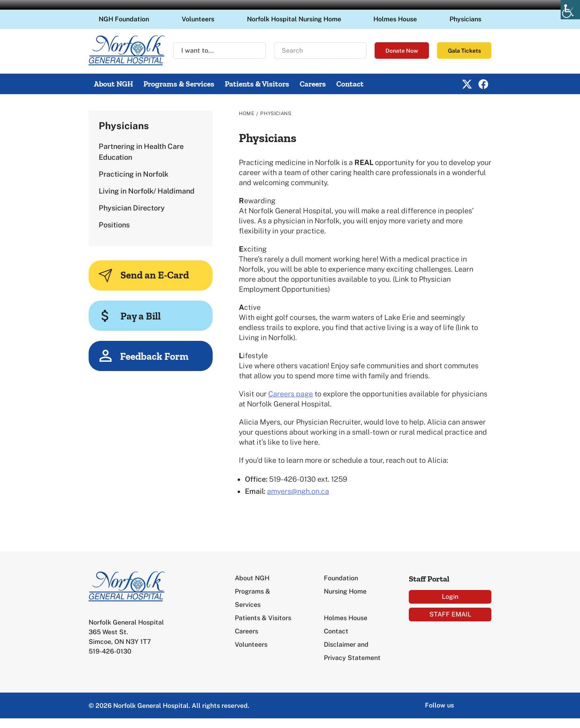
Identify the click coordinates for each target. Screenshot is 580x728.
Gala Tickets (464, 51)
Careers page (291, 394)
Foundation (341, 578)
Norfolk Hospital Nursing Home (294, 19)
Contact (350, 84)
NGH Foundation (124, 19)
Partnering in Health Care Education (141, 152)
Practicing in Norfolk (134, 174)
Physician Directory (132, 208)
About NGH (113, 84)
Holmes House (395, 19)
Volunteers (198, 19)
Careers (313, 84)
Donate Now (402, 51)
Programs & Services (179, 84)
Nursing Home (345, 591)
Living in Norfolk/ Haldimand (147, 191)
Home (246, 113)
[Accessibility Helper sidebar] (570, 10)
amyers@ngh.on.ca (298, 491)
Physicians (465, 19)
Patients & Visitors (257, 84)
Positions (114, 225)
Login (450, 597)
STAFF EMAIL (450, 614)
